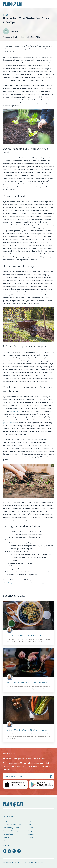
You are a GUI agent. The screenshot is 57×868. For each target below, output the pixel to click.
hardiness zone (15, 411)
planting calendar (10, 423)
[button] (52, 4)
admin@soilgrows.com (11, 583)
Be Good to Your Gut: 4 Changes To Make (27, 683)
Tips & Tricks (36, 37)
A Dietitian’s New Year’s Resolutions (25, 635)
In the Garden (26, 37)
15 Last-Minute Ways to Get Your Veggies (27, 730)
